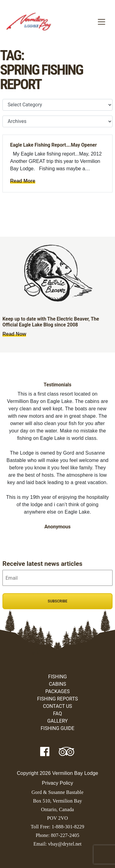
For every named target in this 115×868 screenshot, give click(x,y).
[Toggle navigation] (102, 22)
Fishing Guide (58, 728)
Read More (23, 181)
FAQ (57, 714)
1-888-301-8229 (68, 827)
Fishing (57, 677)
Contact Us (57, 706)
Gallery (57, 721)
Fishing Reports (57, 699)
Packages (58, 691)
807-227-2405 (65, 835)
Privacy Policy (58, 783)
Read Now (14, 334)
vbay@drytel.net (65, 844)
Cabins (57, 684)
